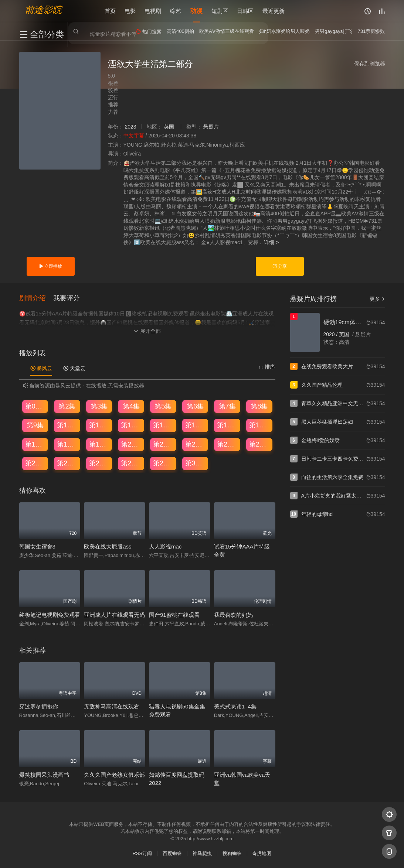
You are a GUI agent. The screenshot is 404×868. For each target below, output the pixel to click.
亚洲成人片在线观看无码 (114, 615)
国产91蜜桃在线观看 (174, 615)
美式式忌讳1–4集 (235, 706)
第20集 (131, 444)
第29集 (163, 463)
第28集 (131, 463)
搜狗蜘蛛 (232, 853)
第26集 (67, 463)
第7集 (227, 406)
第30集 (196, 463)
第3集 (99, 406)
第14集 (196, 425)
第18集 (67, 444)
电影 (130, 11)
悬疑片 (211, 127)
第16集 (259, 425)
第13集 (163, 425)
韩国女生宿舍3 (37, 546)
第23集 (227, 444)
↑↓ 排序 (267, 367)
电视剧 (153, 11)
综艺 (176, 11)
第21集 (163, 444)
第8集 (259, 406)
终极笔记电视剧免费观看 (50, 615)
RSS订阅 (142, 853)
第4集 (131, 406)
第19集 (99, 444)
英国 (169, 127)
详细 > (271, 242)
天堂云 (74, 368)
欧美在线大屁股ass (108, 546)
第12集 (131, 425)
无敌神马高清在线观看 (112, 706)
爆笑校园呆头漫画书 (44, 774)
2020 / (331, 334)
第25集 (35, 463)
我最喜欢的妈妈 (233, 615)
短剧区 (220, 11)
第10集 (67, 425)
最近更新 (274, 11)
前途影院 (43, 9)
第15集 (227, 425)
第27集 (99, 463)
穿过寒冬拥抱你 (39, 706)
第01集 (35, 406)
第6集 (195, 406)
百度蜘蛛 (172, 853)
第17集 (35, 444)
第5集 (163, 406)
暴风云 (41, 368)
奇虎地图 (262, 853)
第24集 (259, 444)
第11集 (99, 425)
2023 (130, 127)
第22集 (196, 444)
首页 (110, 11)
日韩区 (245, 11)
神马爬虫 (202, 853)
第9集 (35, 425)
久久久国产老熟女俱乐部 (114, 774)
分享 (280, 266)
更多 (377, 299)
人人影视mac (165, 546)
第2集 (67, 406)
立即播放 (50, 266)
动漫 (196, 11)
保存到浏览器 (370, 64)
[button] (36, 298)
